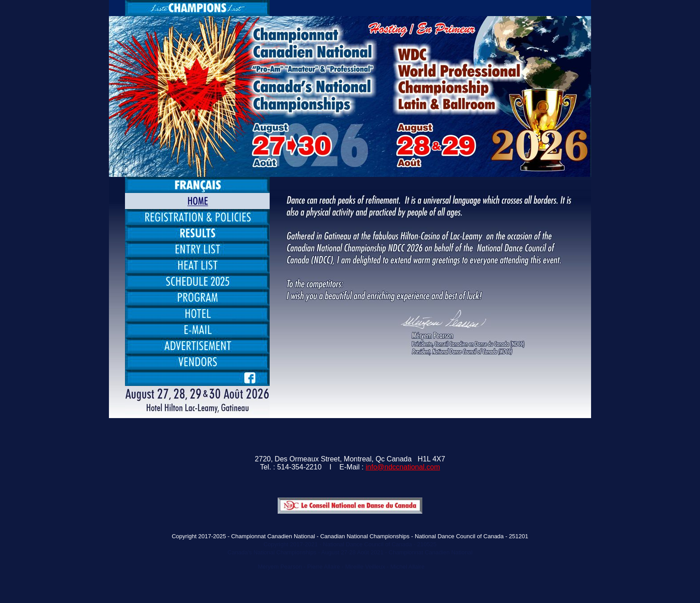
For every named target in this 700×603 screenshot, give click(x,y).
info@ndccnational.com (403, 467)
